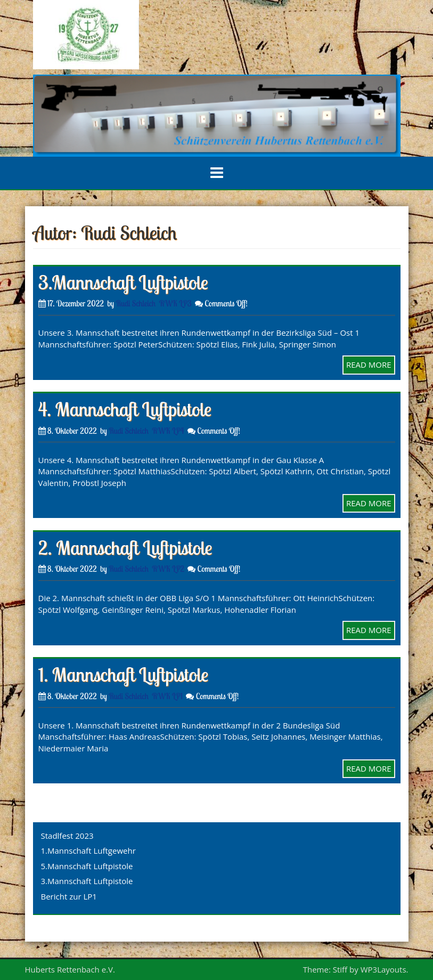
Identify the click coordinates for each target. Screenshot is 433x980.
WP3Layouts (383, 969)
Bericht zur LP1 (69, 896)
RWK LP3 (175, 303)
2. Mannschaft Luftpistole (125, 548)
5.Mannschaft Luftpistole (87, 866)
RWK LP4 (168, 431)
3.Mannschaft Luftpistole (123, 282)
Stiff (340, 969)
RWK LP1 (167, 696)
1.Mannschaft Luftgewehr (88, 851)
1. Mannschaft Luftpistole (124, 674)
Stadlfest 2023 (67, 836)
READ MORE (369, 365)
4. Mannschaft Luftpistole (125, 409)
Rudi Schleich (136, 303)
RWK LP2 (168, 569)
